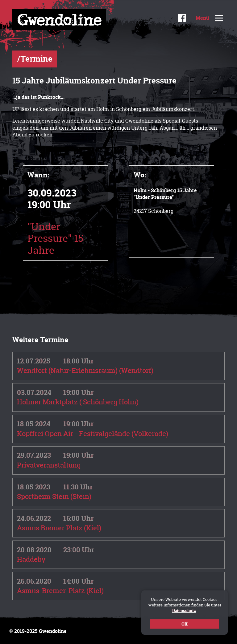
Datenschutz (184, 610)
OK (185, 624)
